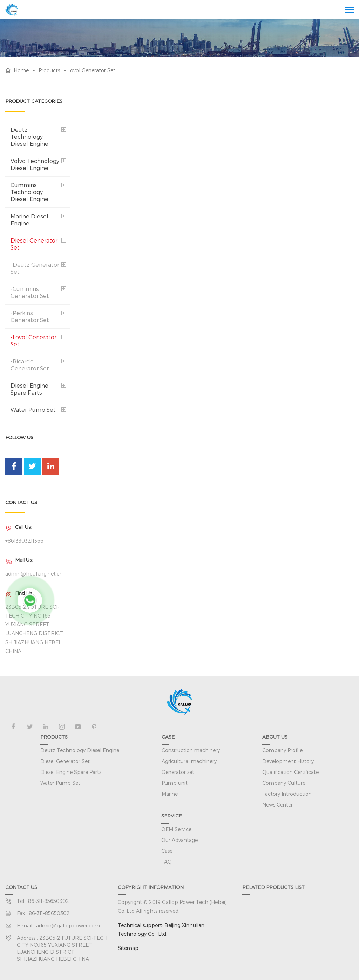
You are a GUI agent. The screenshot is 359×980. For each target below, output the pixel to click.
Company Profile (282, 750)
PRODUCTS (54, 737)
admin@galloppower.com (68, 925)
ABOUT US (275, 737)
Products (49, 70)
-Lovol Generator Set (33, 341)
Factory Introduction (287, 794)
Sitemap (128, 948)
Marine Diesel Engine (29, 220)
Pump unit (175, 783)
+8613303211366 (24, 541)
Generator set (178, 772)
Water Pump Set (33, 410)
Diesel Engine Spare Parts (29, 389)
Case (167, 851)
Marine (170, 794)
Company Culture (284, 783)
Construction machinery (191, 750)
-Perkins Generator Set (30, 316)
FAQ (167, 862)
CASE (168, 737)
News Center (277, 805)
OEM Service (176, 829)
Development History (288, 761)
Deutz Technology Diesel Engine (29, 137)
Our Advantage (179, 840)
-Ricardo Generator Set (30, 365)
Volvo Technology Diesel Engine (35, 164)
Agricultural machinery (189, 761)
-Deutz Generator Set (35, 268)
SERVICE (172, 815)
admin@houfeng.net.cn (34, 574)
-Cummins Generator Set (30, 292)
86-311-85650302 (49, 901)
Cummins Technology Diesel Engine (29, 192)
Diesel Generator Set (34, 244)
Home (21, 70)
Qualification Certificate (290, 772)
